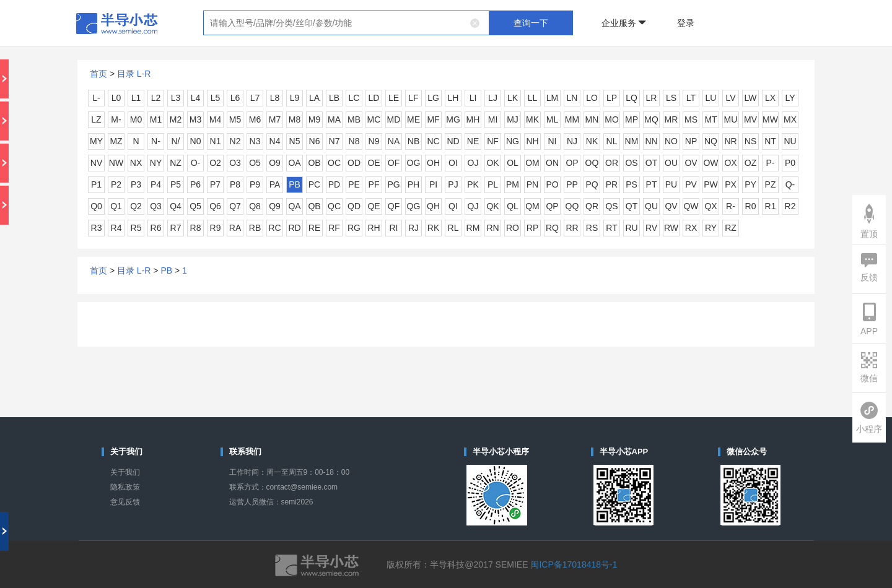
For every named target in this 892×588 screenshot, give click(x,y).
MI (493, 119)
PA (275, 184)
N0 (196, 141)
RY (711, 228)
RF (334, 228)
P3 (136, 184)
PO (552, 184)
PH (413, 184)
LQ (632, 98)
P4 (156, 184)
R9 (216, 228)
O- (196, 163)
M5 (235, 119)
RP (532, 228)
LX (770, 98)
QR (592, 206)
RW (671, 228)
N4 (275, 141)
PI (433, 184)
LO (592, 98)
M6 (255, 119)
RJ (413, 228)
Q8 (255, 206)
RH (374, 228)
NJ (572, 141)
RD (294, 228)
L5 (216, 98)
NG (513, 141)
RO (513, 228)
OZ (750, 163)
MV (750, 119)
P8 (235, 184)
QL (513, 206)
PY (750, 184)
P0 (790, 163)
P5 (176, 184)
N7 (334, 141)
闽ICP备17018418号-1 (574, 564)
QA (294, 206)
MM (572, 119)
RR (572, 228)
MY (96, 141)
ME (413, 119)
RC (274, 228)
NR (730, 141)
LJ (493, 98)
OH (433, 163)
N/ (176, 141)
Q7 (235, 206)
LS (671, 98)
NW (116, 163)
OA (294, 163)
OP (572, 163)
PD (334, 184)
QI (453, 206)
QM (532, 206)
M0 (136, 119)
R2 (790, 206)
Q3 (156, 206)
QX (711, 206)
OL (513, 163)
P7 (215, 184)
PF (374, 184)
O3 (235, 163)
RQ (552, 228)
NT (770, 141)
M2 (176, 119)
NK (592, 141)
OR (612, 163)
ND (453, 141)
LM (552, 98)
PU (671, 184)
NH (532, 141)
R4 (116, 228)
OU (671, 163)
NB (413, 141)
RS (592, 228)
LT (691, 98)
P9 (255, 184)
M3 (195, 119)
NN (651, 141)
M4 (215, 119)
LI (473, 98)
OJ (473, 163)
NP (691, 141)
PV (691, 184)
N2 (235, 141)
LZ (96, 119)
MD (394, 119)
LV (730, 98)
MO (612, 119)
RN (492, 228)
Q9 (275, 206)
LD (374, 98)
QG (414, 206)
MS (691, 119)
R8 (196, 228)
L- (96, 98)
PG (393, 184)
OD (354, 163)
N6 (315, 141)
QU (651, 206)
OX (730, 163)
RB (255, 228)
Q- (790, 184)
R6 (156, 228)
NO (671, 141)
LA (314, 98)
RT (611, 228)
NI (553, 141)
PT (652, 184)
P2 (116, 184)
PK (473, 184)
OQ (592, 163)
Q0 (96, 206)
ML (552, 119)
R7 (176, 228)
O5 (255, 163)
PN (532, 184)
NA (394, 141)
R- (731, 206)
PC (314, 184)
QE (374, 206)
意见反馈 (125, 502)
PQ (592, 184)
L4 (196, 98)
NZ (176, 163)
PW (711, 184)
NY (156, 163)
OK (492, 163)
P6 (195, 184)
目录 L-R (134, 74)
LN (572, 98)
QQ (572, 206)
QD (354, 206)
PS (632, 184)
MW (770, 119)
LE (394, 98)
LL (533, 98)
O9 (275, 163)
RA (235, 228)
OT (651, 163)
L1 (136, 98)
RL (453, 228)
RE (314, 228)
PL (493, 184)
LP (612, 98)
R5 (136, 228)
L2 (156, 98)
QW (691, 206)
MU (731, 119)
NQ (711, 141)
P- (771, 163)
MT (711, 119)
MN (592, 119)
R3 (97, 228)
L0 (116, 98)
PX (731, 184)
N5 (295, 141)
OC (334, 163)
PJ (453, 184)
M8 (295, 119)
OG (414, 163)
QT (632, 206)
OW (711, 163)
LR (652, 98)
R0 (751, 206)
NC (433, 141)
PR (612, 184)
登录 (686, 23)
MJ (513, 119)
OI (453, 163)
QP (552, 206)
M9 (314, 119)
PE (354, 184)
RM (473, 228)
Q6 (215, 206)
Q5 (195, 206)
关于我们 (125, 472)
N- (156, 141)
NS (750, 141)
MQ (651, 119)
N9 (374, 141)
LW (751, 98)
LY (790, 98)
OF (394, 163)
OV (691, 163)
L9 (295, 98)
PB (295, 184)
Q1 (116, 206)
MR (671, 119)
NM (632, 141)
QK (492, 206)
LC (354, 98)
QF (394, 206)
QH (433, 206)
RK (433, 228)
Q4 (176, 206)
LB (334, 98)
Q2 (136, 206)
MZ (116, 141)
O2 (215, 163)
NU (790, 141)
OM (532, 163)
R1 (771, 206)
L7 (255, 98)
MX (790, 119)
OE (374, 163)
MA (334, 119)
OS (631, 163)
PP (572, 184)
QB (314, 206)
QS (611, 206)
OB (314, 163)
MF (433, 119)
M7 (275, 119)
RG (354, 228)
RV (651, 228)
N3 (255, 141)
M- (116, 119)
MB (354, 119)
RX (691, 228)
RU (631, 228)
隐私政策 (125, 487)
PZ (771, 184)
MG (453, 119)
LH (453, 98)
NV (96, 163)
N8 (354, 141)
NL (612, 141)
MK (532, 119)
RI (394, 228)
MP (632, 119)
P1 (96, 184)
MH (473, 119)
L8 (275, 98)
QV (671, 206)
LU (711, 98)
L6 (235, 98)
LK (513, 98)
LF (413, 98)
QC (334, 206)
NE (473, 141)
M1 (156, 119)
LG (433, 98)
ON (552, 163)
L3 (176, 98)
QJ (473, 206)
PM (513, 184)
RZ (731, 228)
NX (136, 163)
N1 (216, 141)
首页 (98, 74)
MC (374, 119)
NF (493, 141)
